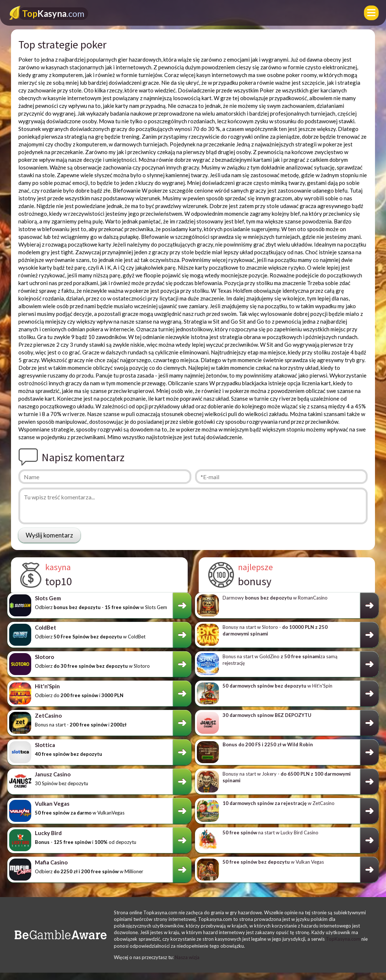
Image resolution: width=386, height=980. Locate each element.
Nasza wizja (187, 957)
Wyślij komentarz (49, 535)
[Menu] (371, 13)
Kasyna (53, 13)
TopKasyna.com (343, 939)
